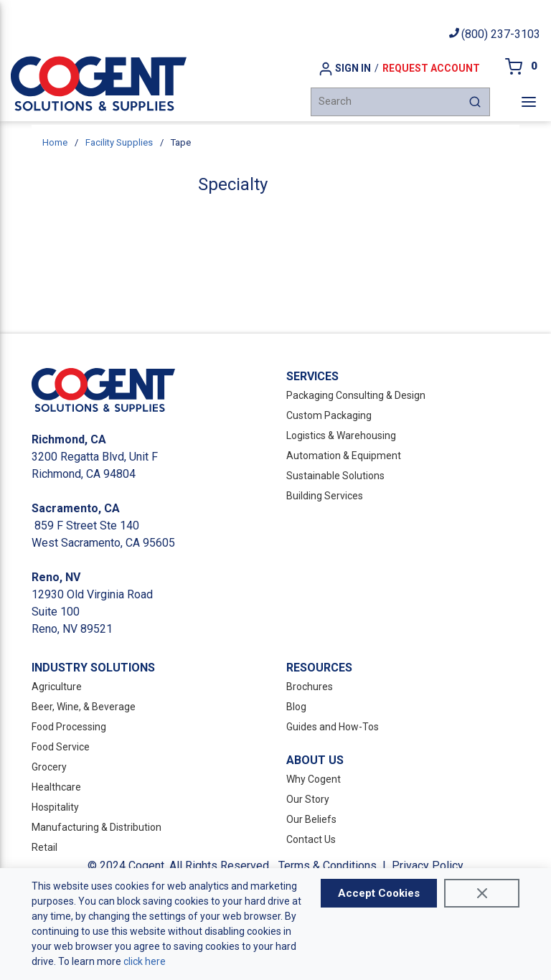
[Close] (482, 893)
